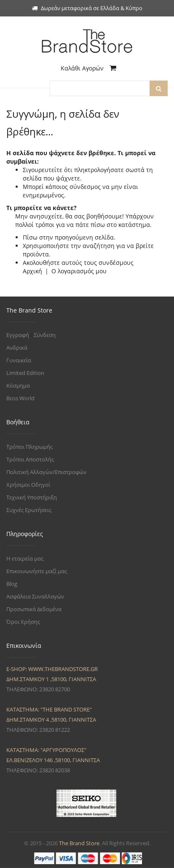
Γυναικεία (19, 360)
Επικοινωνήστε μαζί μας (37, 571)
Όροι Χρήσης (23, 622)
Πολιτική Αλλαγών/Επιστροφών (46, 472)
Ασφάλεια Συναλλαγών (35, 596)
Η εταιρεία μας (25, 558)
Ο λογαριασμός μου (79, 271)
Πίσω (30, 237)
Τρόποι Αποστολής (30, 459)
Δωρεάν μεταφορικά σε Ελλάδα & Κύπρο (87, 8)
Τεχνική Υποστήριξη (32, 497)
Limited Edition (25, 373)
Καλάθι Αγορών (88, 68)
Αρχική (32, 271)
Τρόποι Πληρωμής (29, 447)
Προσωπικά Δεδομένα (34, 609)
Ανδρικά (17, 348)
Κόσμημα (18, 385)
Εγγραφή (18, 335)
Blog (12, 584)
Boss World (20, 398)
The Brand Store (79, 843)
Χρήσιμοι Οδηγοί (28, 485)
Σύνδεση (45, 335)
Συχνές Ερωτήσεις (29, 510)
